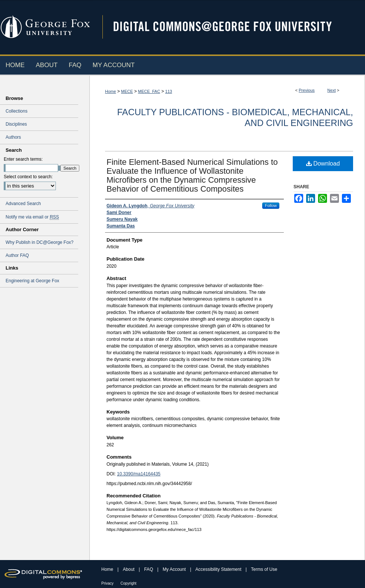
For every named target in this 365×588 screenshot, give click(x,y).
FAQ (149, 569)
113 (169, 91)
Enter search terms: (23, 159)
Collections (17, 111)
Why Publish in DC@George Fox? (39, 242)
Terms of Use (264, 569)
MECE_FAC (149, 91)
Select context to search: (28, 177)
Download (323, 163)
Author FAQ (17, 255)
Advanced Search (23, 204)
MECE (127, 91)
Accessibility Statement (219, 569)
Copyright (129, 583)
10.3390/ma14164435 (139, 474)
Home (110, 91)
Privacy (108, 583)
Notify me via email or (32, 217)
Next (332, 90)
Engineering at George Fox (32, 281)
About (129, 569)
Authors (13, 137)
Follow (271, 205)
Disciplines (16, 124)
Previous (307, 90)
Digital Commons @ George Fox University (229, 27)
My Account (175, 569)
